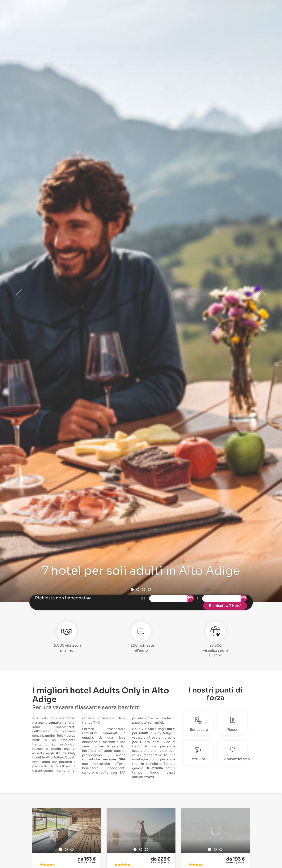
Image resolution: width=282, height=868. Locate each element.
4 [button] (149, 589)
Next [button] (263, 295)
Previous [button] (19, 295)
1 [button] (132, 589)
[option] (67, 831)
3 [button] (144, 589)
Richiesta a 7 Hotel (225, 606)
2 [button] (138, 589)
